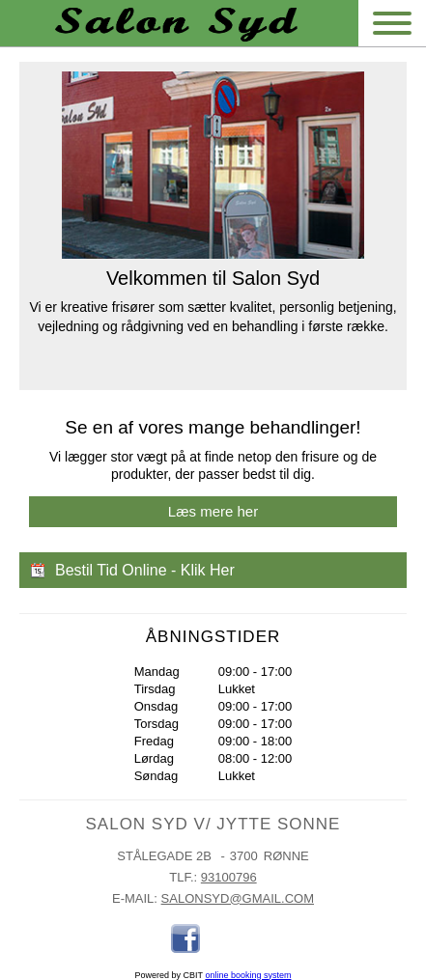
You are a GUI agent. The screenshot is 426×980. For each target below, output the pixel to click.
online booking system (248, 975)
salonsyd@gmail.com (238, 898)
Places (224, 938)
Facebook (185, 938)
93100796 (229, 877)
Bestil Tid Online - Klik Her (145, 570)
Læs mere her (213, 511)
